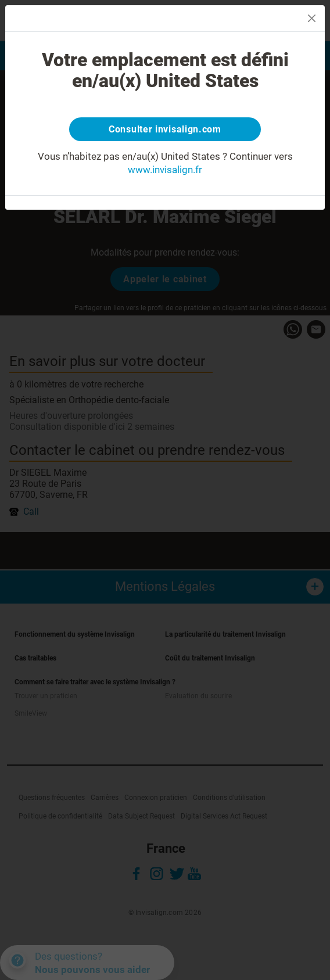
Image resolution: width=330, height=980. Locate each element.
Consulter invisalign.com (165, 129)
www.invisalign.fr (165, 170)
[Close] (312, 18)
